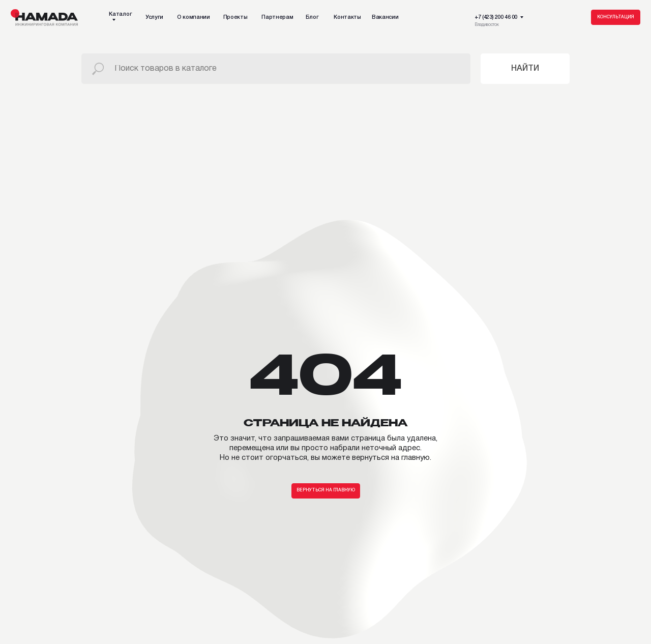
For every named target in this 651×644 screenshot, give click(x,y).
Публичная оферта (333, 633)
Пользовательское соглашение (257, 633)
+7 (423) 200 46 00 (496, 17)
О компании (194, 17)
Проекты (235, 17)
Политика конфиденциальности (165, 633)
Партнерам (277, 17)
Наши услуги (20, 524)
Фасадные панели (35, 567)
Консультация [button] (616, 17)
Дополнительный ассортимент (51, 586)
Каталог (120, 14)
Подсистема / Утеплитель (45, 576)
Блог (312, 17)
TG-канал (207, 523)
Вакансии (385, 17)
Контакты (347, 17)
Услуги (154, 17)
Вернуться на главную (326, 352)
